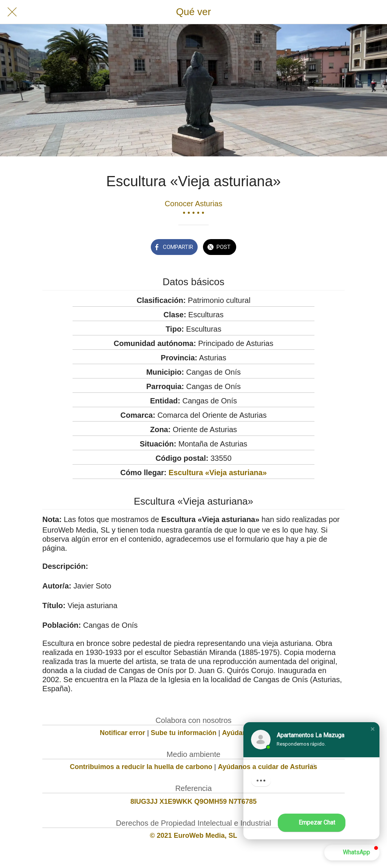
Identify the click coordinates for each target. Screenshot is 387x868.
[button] (373, 729)
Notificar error (122, 733)
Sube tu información (184, 733)
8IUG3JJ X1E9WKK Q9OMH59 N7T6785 (193, 802)
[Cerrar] (12, 12)
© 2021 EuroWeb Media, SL (194, 836)
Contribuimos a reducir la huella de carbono (141, 767)
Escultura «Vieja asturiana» (218, 473)
